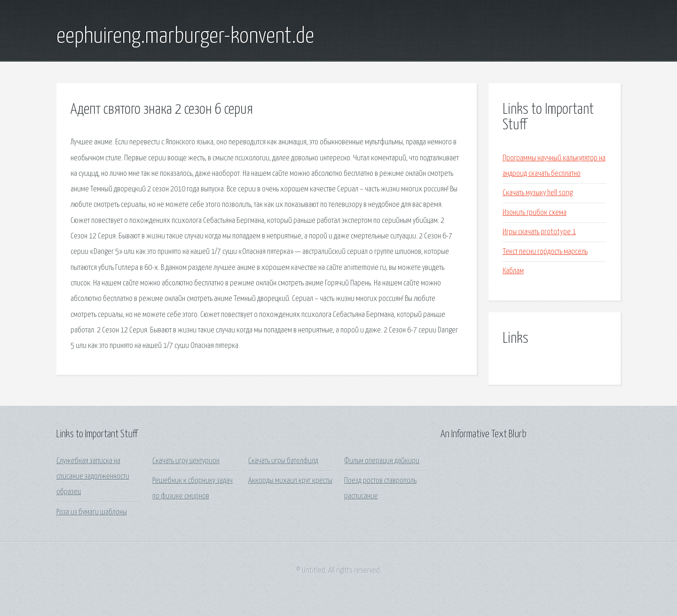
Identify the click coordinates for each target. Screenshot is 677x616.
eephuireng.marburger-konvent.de (185, 37)
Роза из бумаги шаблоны (92, 512)
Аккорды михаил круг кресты (290, 481)
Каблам (513, 271)
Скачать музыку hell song (538, 193)
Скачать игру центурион (186, 461)
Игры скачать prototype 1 (539, 232)
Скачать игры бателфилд (283, 461)
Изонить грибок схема (535, 213)
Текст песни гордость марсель (545, 252)
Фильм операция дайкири (382, 461)
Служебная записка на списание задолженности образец (93, 477)
